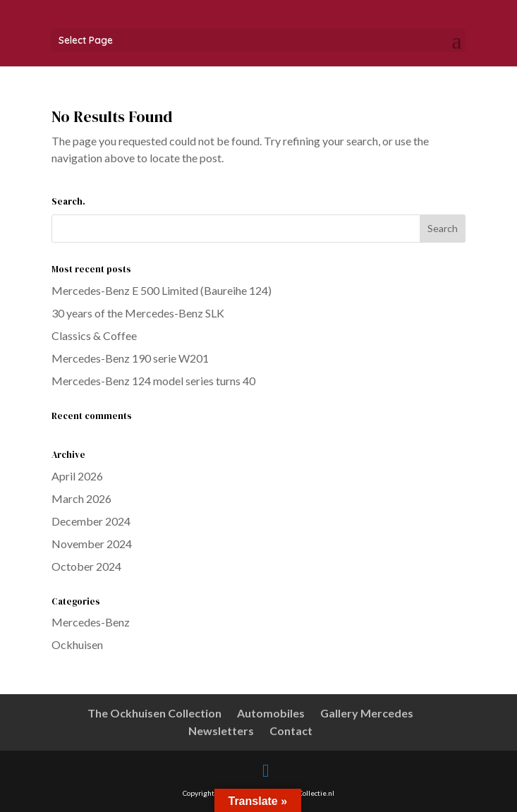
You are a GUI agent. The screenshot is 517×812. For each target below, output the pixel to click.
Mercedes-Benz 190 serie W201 (130, 358)
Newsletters (221, 731)
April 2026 (77, 476)
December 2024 (91, 521)
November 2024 (92, 544)
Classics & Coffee (94, 335)
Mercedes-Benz (91, 622)
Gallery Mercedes (367, 713)
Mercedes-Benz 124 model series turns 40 (153, 381)
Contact (291, 731)
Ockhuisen (77, 644)
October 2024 (86, 566)
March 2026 (81, 498)
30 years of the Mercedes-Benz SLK (138, 313)
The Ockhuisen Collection (154, 713)
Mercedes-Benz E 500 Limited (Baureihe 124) (162, 290)
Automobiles (271, 713)
